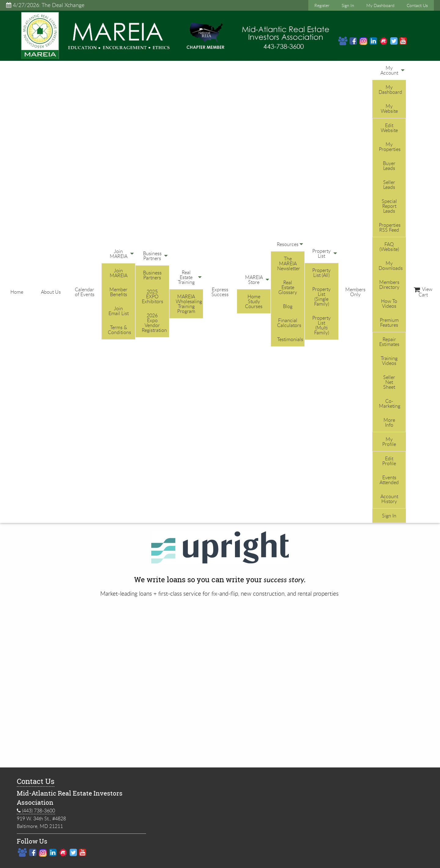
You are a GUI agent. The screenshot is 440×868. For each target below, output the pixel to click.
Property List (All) (321, 273)
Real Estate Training (186, 277)
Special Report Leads (389, 206)
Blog (288, 306)
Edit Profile (389, 461)
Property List (321, 253)
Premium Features (389, 322)
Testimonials (290, 339)
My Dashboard (380, 5)
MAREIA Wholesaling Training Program (189, 304)
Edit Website (389, 128)
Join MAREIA (119, 254)
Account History (389, 499)
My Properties (390, 147)
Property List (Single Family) (321, 296)
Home (17, 292)
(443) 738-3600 (36, 811)
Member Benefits (118, 292)
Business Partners (152, 256)
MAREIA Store (254, 280)
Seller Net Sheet (389, 382)
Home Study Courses (254, 301)
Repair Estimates (389, 342)
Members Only (355, 292)
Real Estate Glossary (288, 287)
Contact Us (417, 5)
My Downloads (391, 266)
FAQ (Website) (389, 247)
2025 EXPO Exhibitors (152, 296)
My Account (389, 70)
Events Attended (389, 480)
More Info (389, 422)
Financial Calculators (289, 323)
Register (322, 5)
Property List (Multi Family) (321, 325)
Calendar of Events (85, 292)
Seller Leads (389, 185)
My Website (389, 108)
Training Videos (389, 361)
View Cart (423, 292)
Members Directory (389, 285)
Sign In (348, 5)
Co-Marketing (390, 403)
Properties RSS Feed (390, 227)
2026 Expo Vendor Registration (154, 323)
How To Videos (389, 303)
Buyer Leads (389, 166)
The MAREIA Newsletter (289, 263)
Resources (288, 244)
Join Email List (119, 311)
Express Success (220, 292)
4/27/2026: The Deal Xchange (45, 5)
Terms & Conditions (119, 330)
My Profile (389, 442)
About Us (51, 292)
